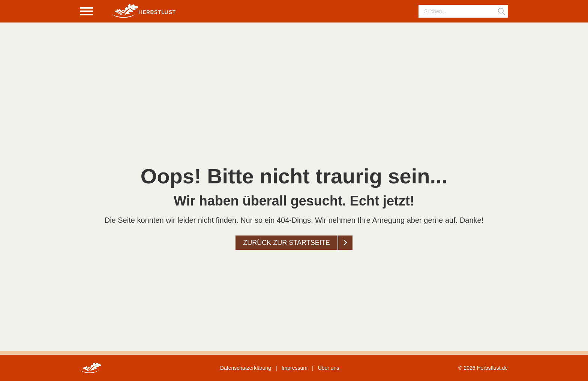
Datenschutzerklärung (246, 368)
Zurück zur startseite (286, 243)
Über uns (329, 368)
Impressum (295, 368)
